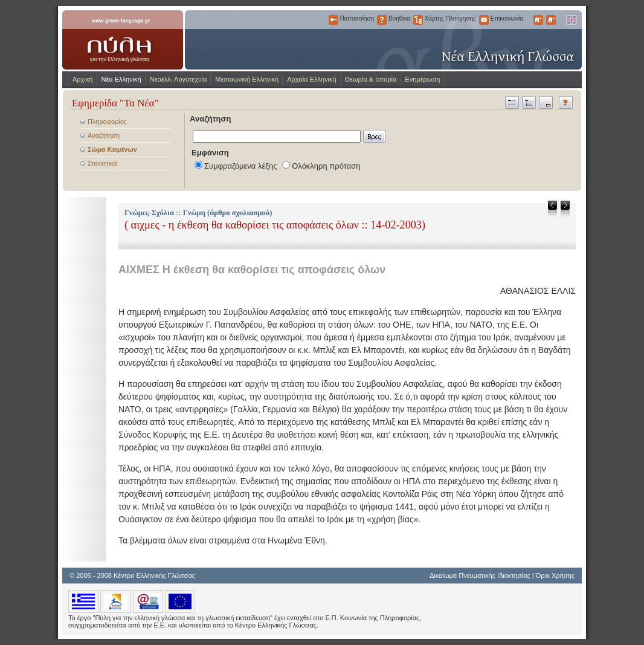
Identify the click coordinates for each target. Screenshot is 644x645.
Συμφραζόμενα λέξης (241, 166)
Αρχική (82, 79)
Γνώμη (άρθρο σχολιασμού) (228, 213)
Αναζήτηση (104, 135)
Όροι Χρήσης (555, 575)
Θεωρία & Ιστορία (371, 79)
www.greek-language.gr (123, 40)
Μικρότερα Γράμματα (551, 20)
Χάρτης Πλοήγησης (418, 20)
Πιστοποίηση (333, 20)
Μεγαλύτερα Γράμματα (538, 20)
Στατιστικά (102, 163)
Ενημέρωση (422, 79)
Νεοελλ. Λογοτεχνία (179, 79)
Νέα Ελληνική (121, 79)
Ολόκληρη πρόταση (326, 166)
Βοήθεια (382, 20)
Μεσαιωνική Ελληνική (247, 79)
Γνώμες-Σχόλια (149, 213)
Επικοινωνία (484, 20)
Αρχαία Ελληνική (311, 79)
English (571, 20)
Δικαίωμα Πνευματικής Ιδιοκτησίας (480, 575)
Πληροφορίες (107, 122)
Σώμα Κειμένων (112, 149)
